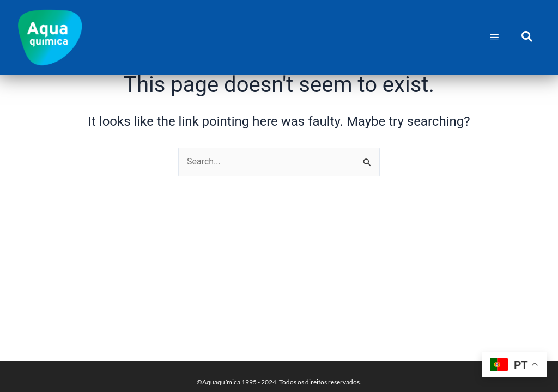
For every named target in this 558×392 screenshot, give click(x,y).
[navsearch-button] (527, 38)
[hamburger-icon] (495, 38)
